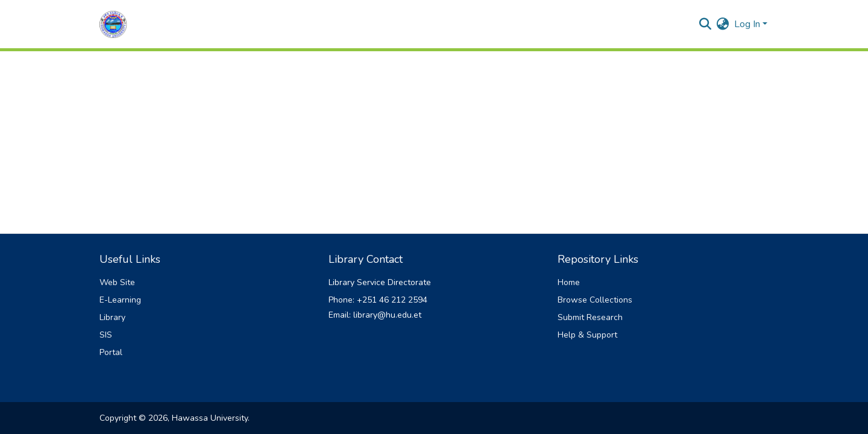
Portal (111, 352)
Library (112, 317)
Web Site (117, 282)
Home (569, 282)
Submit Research (590, 317)
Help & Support (587, 335)
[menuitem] (723, 24)
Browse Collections (595, 300)
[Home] (113, 24)
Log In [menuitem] (747, 24)
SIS (106, 335)
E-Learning (120, 300)
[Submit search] (706, 24)
